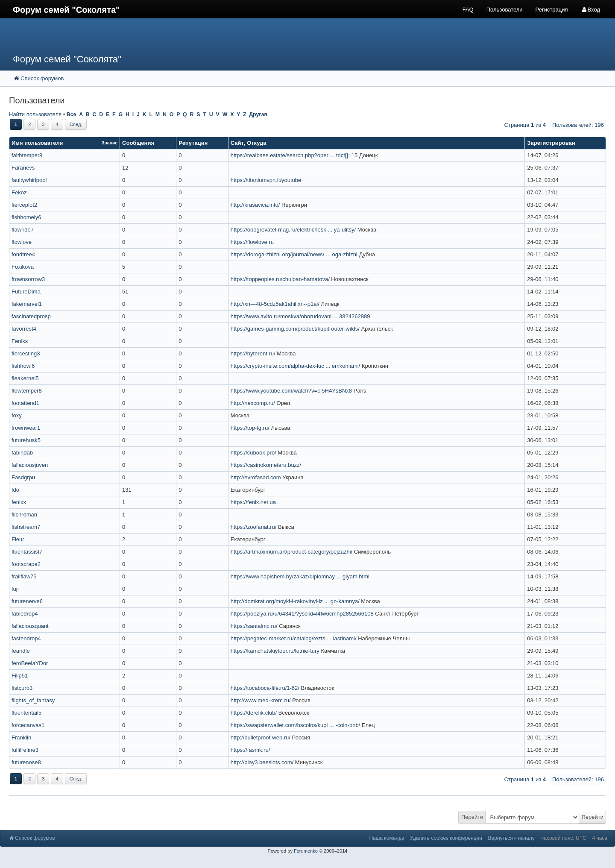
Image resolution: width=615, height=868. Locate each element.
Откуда (256, 143)
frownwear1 (26, 428)
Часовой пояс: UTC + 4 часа (574, 838)
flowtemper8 (27, 391)
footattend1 (25, 403)
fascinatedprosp (31, 316)
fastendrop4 (26, 638)
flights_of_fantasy (33, 700)
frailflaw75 (24, 576)
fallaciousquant (30, 626)
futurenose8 (26, 762)
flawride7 (23, 230)
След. (76, 124)
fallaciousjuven (30, 465)
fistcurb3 (22, 688)
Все (72, 114)
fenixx (19, 502)
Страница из (525, 125)
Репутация (193, 143)
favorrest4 (24, 329)
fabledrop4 (25, 614)
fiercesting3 (26, 353)
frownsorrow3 (28, 279)
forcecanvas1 (28, 725)
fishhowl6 (23, 366)
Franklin (21, 738)
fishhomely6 (26, 217)
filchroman (24, 515)
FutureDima (26, 292)
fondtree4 (23, 254)
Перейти (472, 817)
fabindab (22, 453)
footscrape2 (26, 564)
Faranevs (23, 168)
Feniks (20, 341)
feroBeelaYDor (30, 663)
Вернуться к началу (511, 838)
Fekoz (19, 192)
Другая (258, 114)
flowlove (22, 242)
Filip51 (20, 676)
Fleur (18, 539)
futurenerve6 (27, 601)
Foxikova (23, 267)
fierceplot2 (24, 205)
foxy (17, 415)
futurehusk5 (26, 440)
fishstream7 (26, 527)
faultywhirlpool (29, 180)
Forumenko (306, 851)
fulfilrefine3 (25, 750)
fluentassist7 (27, 552)
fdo (15, 490)
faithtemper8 (27, 155)
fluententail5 (26, 713)
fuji (15, 589)
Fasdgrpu (23, 477)
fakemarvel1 (27, 304)
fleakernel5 (25, 378)
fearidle (21, 651)
